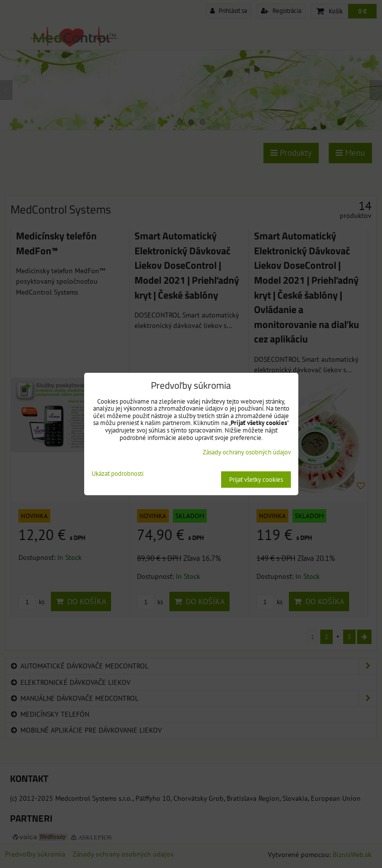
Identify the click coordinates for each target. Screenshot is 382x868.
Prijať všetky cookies (256, 480)
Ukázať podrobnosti (118, 474)
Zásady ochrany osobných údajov (247, 452)
